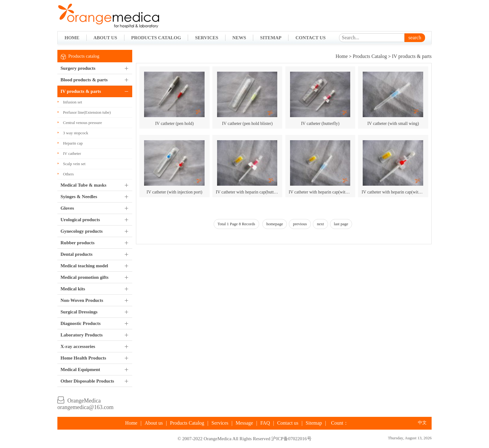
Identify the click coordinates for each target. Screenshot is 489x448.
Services (207, 38)
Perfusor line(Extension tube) (87, 112)
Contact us (288, 423)
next (320, 224)
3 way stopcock (76, 133)
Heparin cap (73, 143)
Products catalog (84, 56)
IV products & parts (412, 56)
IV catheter (72, 153)
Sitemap (271, 38)
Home (72, 38)
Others (68, 174)
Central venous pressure (82, 123)
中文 (422, 423)
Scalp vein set (74, 164)
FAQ (265, 423)
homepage (275, 224)
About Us (105, 38)
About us (154, 423)
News (239, 38)
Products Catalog (156, 38)
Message (244, 423)
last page (341, 224)
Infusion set (73, 102)
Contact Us (310, 38)
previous (300, 224)
